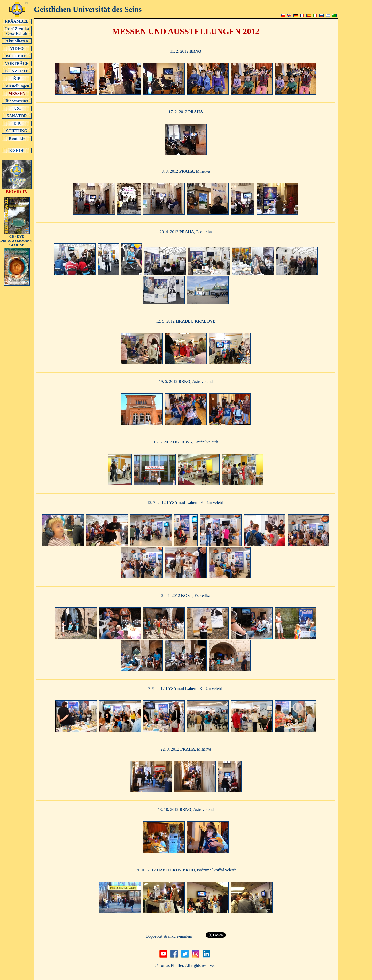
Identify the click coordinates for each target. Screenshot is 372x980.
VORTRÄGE (17, 63)
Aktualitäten (17, 41)
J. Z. (17, 108)
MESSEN (17, 93)
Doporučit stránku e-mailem (169, 936)
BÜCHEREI (17, 56)
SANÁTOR (17, 116)
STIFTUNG (17, 131)
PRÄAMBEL (17, 21)
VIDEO (17, 48)
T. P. (17, 123)
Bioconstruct (17, 101)
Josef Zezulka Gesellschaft (17, 31)
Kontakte (17, 138)
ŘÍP (17, 78)
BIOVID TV (17, 190)
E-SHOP (17, 150)
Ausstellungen (17, 86)
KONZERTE (17, 71)
